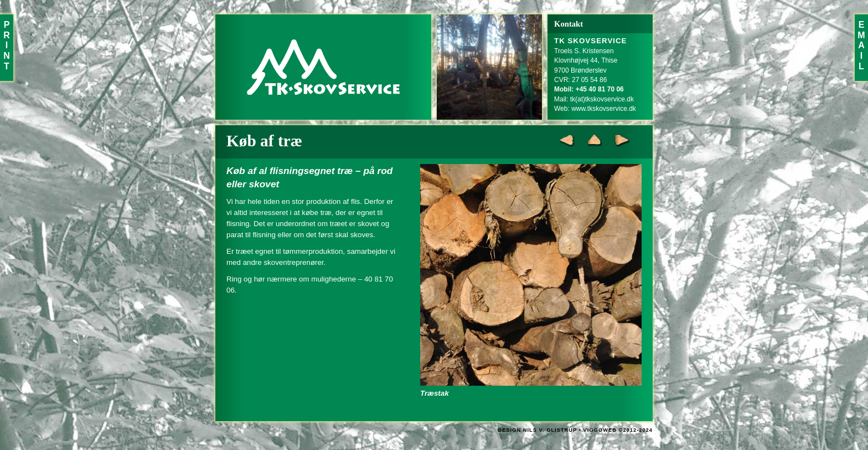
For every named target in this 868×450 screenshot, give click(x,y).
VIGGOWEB (600, 430)
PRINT (7, 45)
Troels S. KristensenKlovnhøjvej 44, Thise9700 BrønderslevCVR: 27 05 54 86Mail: (591, 70)
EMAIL (861, 45)
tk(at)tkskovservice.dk (602, 99)
